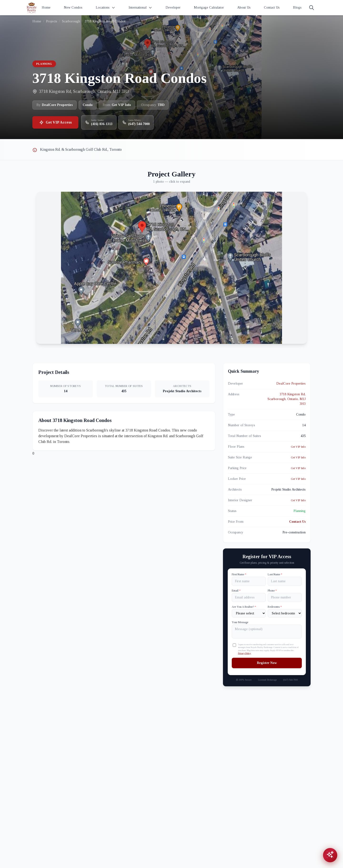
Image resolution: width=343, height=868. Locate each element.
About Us (244, 8)
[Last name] (285, 581)
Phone (272, 591)
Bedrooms (275, 607)
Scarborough (71, 21)
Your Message (240, 622)
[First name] (249, 581)
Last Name (275, 574)
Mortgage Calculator (209, 8)
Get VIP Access (55, 122)
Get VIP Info (298, 447)
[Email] (249, 597)
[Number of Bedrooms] (285, 613)
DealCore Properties (291, 384)
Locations (106, 8)
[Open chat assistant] (330, 855)
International (140, 8)
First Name (239, 574)
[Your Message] (267, 632)
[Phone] (285, 597)
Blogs (297, 8)
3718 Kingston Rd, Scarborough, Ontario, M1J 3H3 (287, 399)
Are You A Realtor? (244, 607)
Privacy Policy (245, 653)
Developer (173, 8)
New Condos (73, 8)
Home (46, 8)
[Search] (312, 8)
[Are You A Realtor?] (249, 613)
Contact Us (272, 8)
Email (236, 591)
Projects (52, 21)
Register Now (267, 663)
